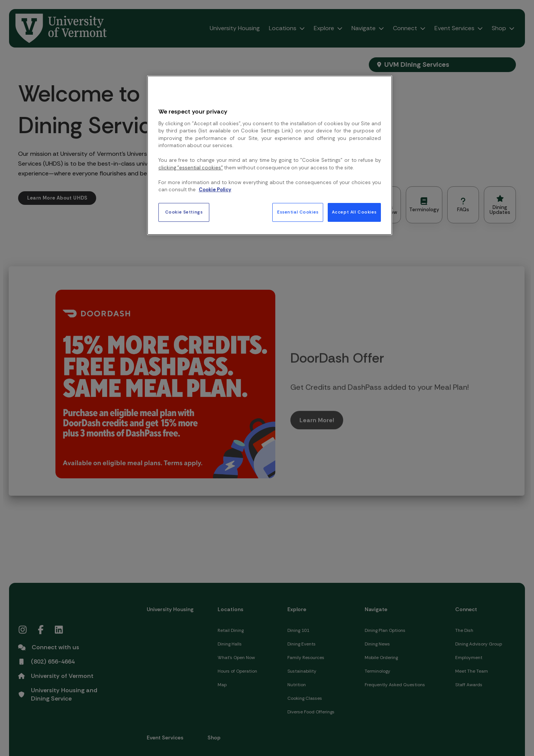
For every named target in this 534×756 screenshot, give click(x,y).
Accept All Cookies (354, 212)
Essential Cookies (298, 212)
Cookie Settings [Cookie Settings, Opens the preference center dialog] (184, 212)
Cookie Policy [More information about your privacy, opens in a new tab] (215, 190)
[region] (270, 155)
